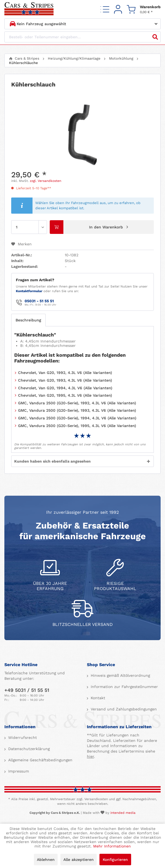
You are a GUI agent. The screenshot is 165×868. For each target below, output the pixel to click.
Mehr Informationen (112, 846)
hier (90, 756)
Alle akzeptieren (79, 860)
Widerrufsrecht (22, 738)
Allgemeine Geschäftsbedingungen (40, 760)
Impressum (18, 771)
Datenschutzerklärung (28, 749)
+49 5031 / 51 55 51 (27, 690)
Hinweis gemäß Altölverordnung (120, 675)
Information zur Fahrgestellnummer (124, 687)
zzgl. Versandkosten (45, 181)
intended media (123, 813)
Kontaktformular (29, 291)
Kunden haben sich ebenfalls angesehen (52, 461)
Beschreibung (28, 320)
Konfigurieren (115, 860)
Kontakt (97, 698)
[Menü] (105, 9)
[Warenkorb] (144, 9)
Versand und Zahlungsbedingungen (123, 709)
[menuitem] (105, 9)
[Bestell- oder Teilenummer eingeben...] (82, 37)
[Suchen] (155, 37)
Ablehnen (46, 860)
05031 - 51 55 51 (39, 301)
